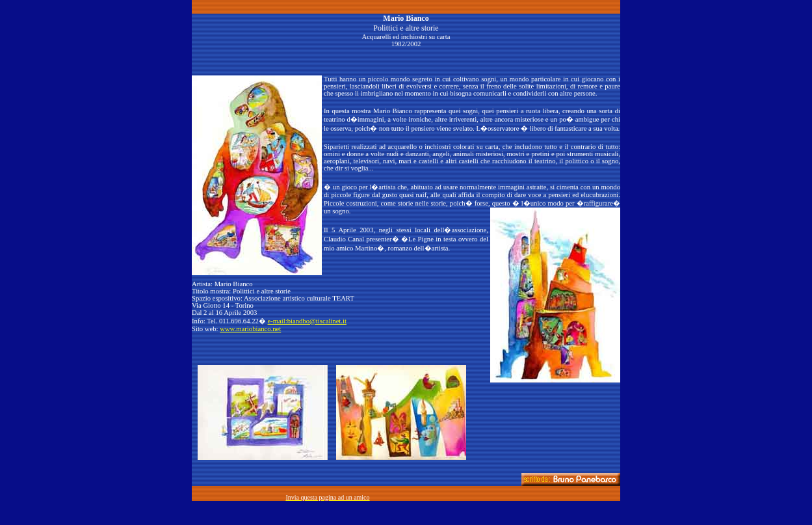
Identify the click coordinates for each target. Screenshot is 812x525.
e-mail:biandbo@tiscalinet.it (307, 321)
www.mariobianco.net (250, 329)
